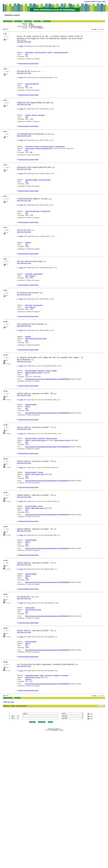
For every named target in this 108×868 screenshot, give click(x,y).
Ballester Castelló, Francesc (34, 373)
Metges (55, 371)
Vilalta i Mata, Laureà (38, 508)
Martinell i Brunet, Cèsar (32, 677)
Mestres (50, 52)
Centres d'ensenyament (61, 52)
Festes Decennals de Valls (33, 610)
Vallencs (28, 406)
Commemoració (60, 146)
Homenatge (65, 675)
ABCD (56, 730)
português (87, 1)
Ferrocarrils (29, 274)
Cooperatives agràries (32, 675)
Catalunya (32, 276)
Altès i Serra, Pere (22, 42)
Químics (40, 506)
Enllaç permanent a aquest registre (29, 64)
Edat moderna (29, 52)
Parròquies (41, 115)
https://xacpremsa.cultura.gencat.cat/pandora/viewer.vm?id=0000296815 (47, 481)
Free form (102, 706)
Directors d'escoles (51, 438)
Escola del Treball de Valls (44, 148)
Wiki (62, 730)
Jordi (29, 42)
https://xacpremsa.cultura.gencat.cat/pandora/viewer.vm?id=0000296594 (47, 616)
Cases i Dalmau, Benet (38, 440)
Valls (27, 54)
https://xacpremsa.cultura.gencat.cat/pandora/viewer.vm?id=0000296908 (47, 379)
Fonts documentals (41, 52)
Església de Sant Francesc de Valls (36, 339)
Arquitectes (57, 675)
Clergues (34, 115)
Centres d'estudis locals (32, 211)
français (99, 1)
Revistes (37, 146)
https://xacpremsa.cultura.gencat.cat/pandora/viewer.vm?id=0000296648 (47, 582)
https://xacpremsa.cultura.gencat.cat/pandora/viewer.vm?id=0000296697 (47, 514)
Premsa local (29, 146)
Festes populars (30, 608)
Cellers (42, 675)
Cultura (21, 46)
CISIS (52, 730)
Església (28, 115)
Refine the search (36, 26)
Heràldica (28, 243)
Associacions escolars (47, 146)
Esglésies (28, 337)
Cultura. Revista (30, 148)
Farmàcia (48, 371)
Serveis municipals (45, 180)
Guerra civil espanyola (32, 84)
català (104, 1)
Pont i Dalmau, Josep (38, 474)
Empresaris (41, 438)
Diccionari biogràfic (31, 404)
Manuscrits (41, 371)
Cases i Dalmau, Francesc (62, 440)
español (93, 1)
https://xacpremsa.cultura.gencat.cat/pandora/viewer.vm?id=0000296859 (47, 447)
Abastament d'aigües (31, 180)
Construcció (49, 675)
